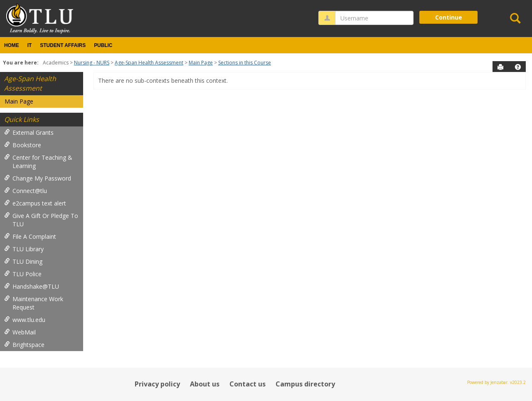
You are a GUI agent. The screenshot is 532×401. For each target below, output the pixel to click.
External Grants (29, 132)
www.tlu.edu (25, 320)
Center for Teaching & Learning (38, 162)
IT (30, 45)
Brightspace (24, 345)
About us (205, 384)
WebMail (20, 332)
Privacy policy (157, 384)
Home (12, 45)
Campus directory (305, 384)
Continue (449, 17)
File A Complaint (30, 236)
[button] (518, 67)
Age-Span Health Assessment (149, 63)
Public (103, 45)
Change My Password (38, 178)
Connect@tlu (26, 191)
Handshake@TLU (32, 286)
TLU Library (24, 249)
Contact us (248, 384)
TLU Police (23, 274)
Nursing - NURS (92, 63)
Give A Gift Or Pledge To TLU (41, 220)
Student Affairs (63, 45)
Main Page (201, 63)
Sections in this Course (245, 63)
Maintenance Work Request (34, 303)
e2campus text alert (35, 203)
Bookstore (23, 145)
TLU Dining (23, 261)
